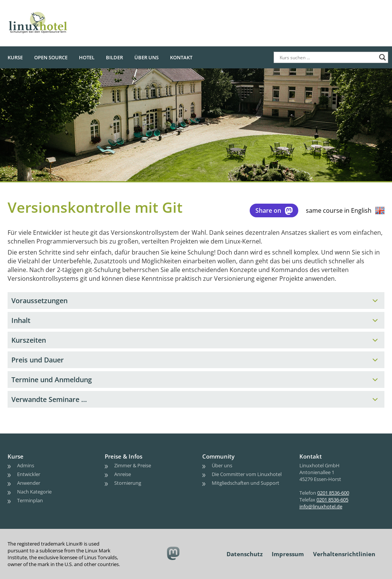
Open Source (51, 57)
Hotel (87, 57)
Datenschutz (245, 554)
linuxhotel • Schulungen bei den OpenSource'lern (46, 12)
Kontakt (181, 57)
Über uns (146, 57)
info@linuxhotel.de (321, 506)
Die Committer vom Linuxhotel (247, 474)
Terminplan (30, 500)
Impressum (288, 554)
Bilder (114, 57)
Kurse (15, 57)
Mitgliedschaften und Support (246, 483)
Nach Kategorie (34, 492)
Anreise (123, 474)
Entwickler (29, 474)
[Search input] (327, 57)
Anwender (29, 483)
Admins (26, 465)
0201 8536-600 (333, 493)
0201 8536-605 (332, 500)
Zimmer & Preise (133, 465)
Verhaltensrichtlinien (344, 554)
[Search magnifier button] (383, 57)
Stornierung (128, 483)
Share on (274, 210)
